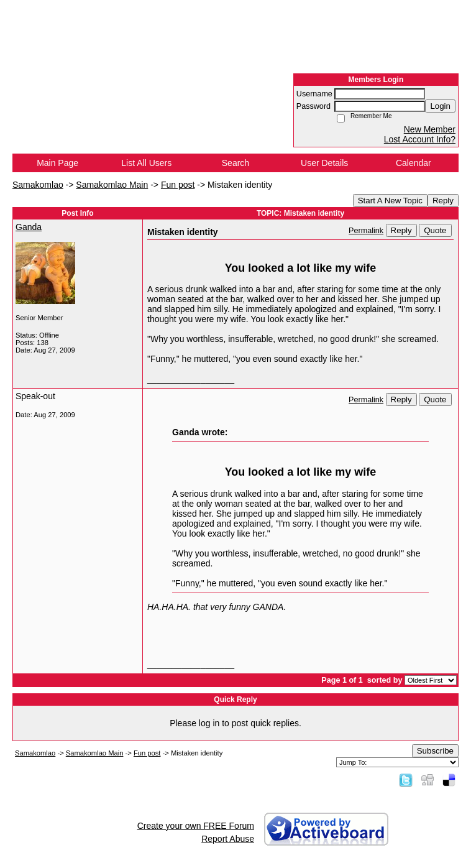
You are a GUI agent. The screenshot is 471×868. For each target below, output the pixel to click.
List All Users (146, 163)
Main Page (57, 163)
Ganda (29, 227)
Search (236, 163)
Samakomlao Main (112, 185)
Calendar (414, 163)
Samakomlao (38, 185)
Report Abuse (228, 839)
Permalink (366, 231)
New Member (430, 129)
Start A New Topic (390, 201)
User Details (324, 163)
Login (440, 106)
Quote (435, 230)
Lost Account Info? (420, 139)
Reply (443, 201)
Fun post (178, 185)
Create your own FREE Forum (196, 826)
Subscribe (435, 751)
